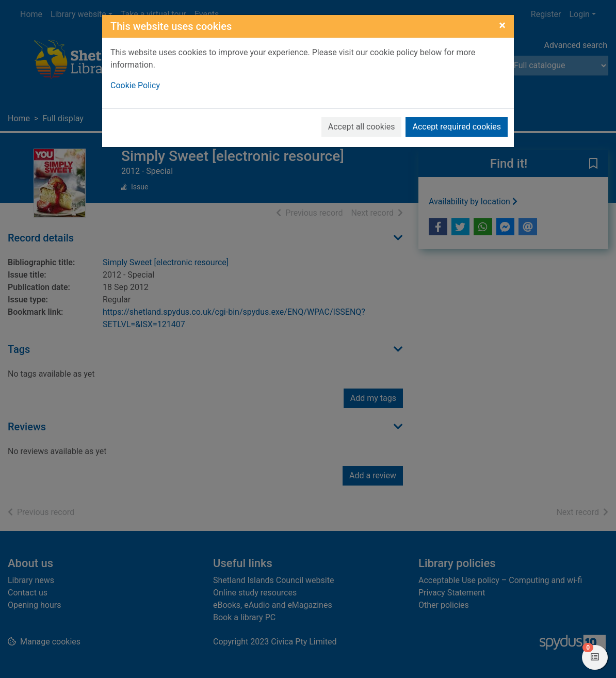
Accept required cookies (457, 127)
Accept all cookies (362, 127)
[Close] (502, 25)
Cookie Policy (135, 85)
